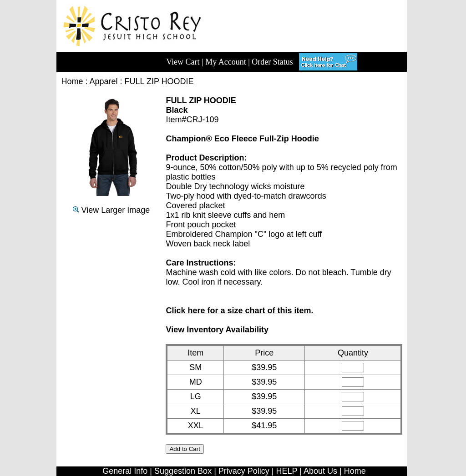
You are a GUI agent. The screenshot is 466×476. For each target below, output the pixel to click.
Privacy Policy (244, 471)
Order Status (272, 62)
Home (72, 81)
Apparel (104, 81)
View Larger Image (111, 210)
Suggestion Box (183, 471)
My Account (226, 62)
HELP (287, 471)
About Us (320, 471)
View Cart (183, 62)
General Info (125, 471)
